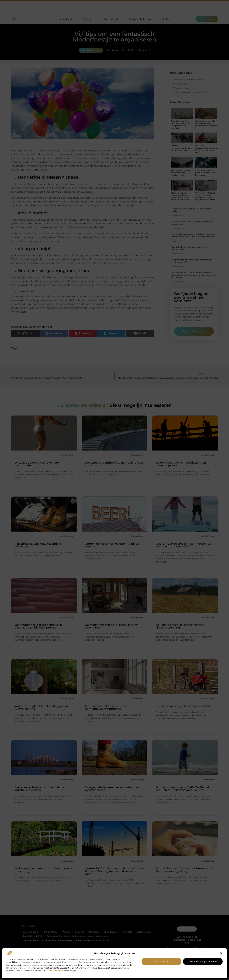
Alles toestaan (161, 961)
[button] (221, 953)
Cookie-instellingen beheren (203, 961)
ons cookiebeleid (57, 971)
